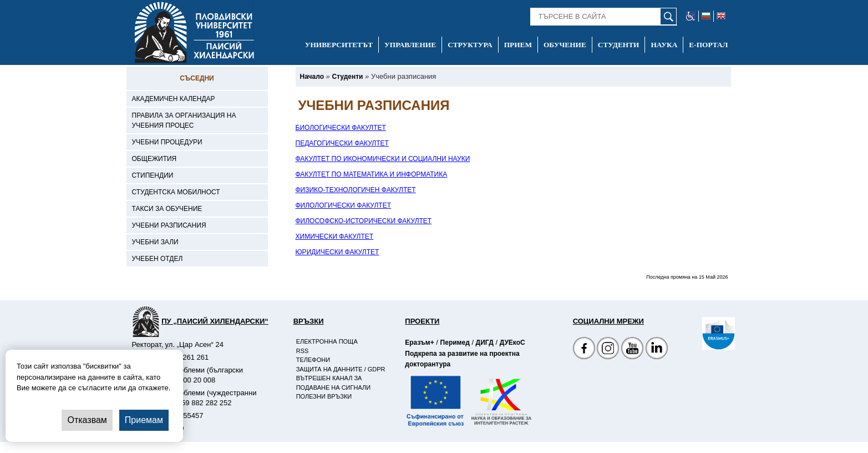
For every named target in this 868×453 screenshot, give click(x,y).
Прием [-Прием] (518, 45)
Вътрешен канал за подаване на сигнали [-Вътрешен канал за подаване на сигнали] (333, 383)
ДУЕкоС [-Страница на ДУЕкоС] (512, 343)
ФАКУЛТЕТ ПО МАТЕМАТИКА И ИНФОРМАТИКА (372, 174)
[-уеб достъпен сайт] (691, 16)
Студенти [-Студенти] (619, 45)
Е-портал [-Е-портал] (708, 45)
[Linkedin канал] (657, 349)
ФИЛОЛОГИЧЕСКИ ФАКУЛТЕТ (344, 205)
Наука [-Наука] (664, 45)
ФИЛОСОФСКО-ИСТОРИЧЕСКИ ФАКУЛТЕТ (364, 221)
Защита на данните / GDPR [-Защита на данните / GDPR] (341, 369)
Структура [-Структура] (470, 45)
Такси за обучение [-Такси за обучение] (167, 209)
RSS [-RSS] (303, 351)
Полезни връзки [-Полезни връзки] (324, 396)
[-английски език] (721, 16)
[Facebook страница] (608, 349)
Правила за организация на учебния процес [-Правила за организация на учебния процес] (184, 120)
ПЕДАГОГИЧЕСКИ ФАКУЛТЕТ (342, 143)
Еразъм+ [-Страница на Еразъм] (419, 343)
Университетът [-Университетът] (339, 45)
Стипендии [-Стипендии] (153, 175)
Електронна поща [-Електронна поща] (327, 341)
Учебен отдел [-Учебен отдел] (158, 259)
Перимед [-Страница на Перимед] (455, 343)
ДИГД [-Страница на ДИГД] (485, 343)
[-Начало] (312, 77)
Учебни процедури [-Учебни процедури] (167, 142)
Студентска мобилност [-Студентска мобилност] (176, 192)
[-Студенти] (347, 77)
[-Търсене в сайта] (604, 17)
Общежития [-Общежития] (154, 159)
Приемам (144, 420)
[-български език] (706, 16)
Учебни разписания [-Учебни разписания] (169, 225)
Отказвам (87, 420)
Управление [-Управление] (410, 45)
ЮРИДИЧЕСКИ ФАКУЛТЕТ (337, 252)
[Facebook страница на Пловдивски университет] (584, 349)
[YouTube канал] (632, 349)
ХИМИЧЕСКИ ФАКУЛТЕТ (335, 236)
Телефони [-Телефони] (313, 360)
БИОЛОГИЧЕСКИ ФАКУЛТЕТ (341, 128)
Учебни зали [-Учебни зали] (155, 242)
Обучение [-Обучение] (565, 45)
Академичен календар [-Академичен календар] (174, 99)
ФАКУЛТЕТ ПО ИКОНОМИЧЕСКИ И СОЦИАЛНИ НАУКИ (383, 159)
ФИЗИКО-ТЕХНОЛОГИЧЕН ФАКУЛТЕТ (356, 190)
